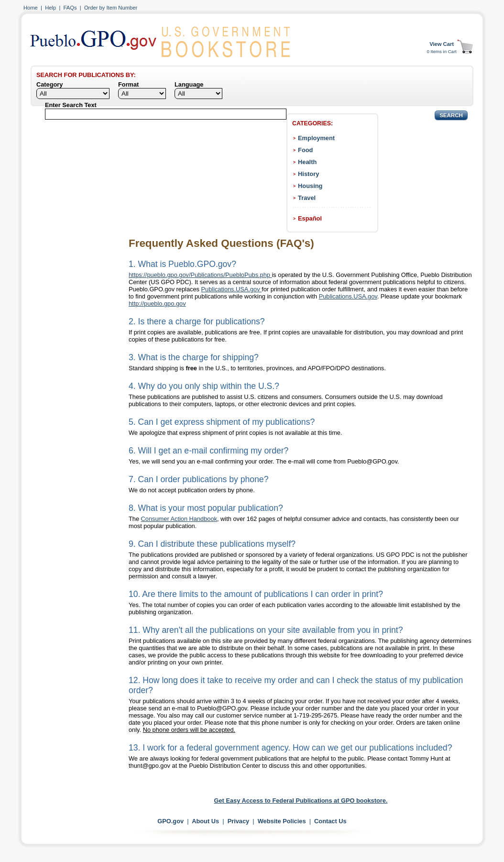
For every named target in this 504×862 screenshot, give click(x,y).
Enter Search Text (71, 105)
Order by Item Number (111, 8)
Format (128, 84)
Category (49, 84)
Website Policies (282, 821)
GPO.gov (170, 821)
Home (31, 8)
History (308, 174)
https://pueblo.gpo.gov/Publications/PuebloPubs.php (200, 275)
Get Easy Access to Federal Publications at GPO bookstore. (301, 801)
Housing (310, 186)
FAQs (70, 8)
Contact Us (330, 821)
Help (50, 8)
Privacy (239, 821)
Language (189, 84)
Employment (316, 138)
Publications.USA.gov (232, 289)
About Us (205, 821)
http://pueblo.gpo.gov (157, 304)
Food (305, 150)
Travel (307, 198)
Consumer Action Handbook (179, 519)
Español (310, 218)
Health (307, 162)
